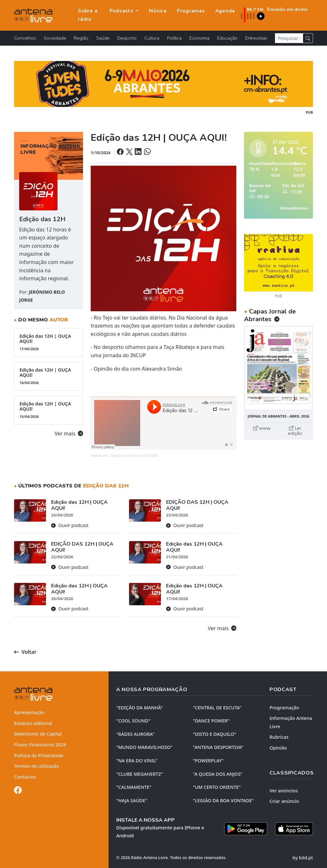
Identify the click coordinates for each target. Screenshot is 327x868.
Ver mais (69, 434)
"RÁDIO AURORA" (135, 734)
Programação (284, 708)
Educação (227, 38)
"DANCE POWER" (211, 721)
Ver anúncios (284, 791)
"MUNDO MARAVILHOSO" (144, 747)
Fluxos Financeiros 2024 (40, 745)
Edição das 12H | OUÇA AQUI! (49, 342)
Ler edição (295, 431)
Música (158, 11)
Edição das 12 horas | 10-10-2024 (134, 456)
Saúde (103, 38)
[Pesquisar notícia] (289, 38)
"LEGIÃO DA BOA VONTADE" (223, 800)
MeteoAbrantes (294, 208)
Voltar (25, 652)
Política (174, 38)
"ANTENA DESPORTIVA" (218, 747)
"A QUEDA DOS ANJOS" (218, 774)
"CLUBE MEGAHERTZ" (140, 774)
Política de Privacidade (39, 755)
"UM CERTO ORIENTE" (217, 787)
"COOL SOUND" (133, 721)
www (262, 428)
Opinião (278, 748)
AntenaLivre (99, 456)
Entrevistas (256, 38)
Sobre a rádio (88, 15)
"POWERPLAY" (208, 761)
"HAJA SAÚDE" (132, 800)
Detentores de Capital (38, 734)
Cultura (152, 38)
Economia (199, 38)
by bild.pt (303, 858)
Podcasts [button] (122, 11)
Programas (191, 11)
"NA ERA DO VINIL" (137, 761)
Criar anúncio (284, 801)
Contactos (25, 777)
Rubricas (279, 737)
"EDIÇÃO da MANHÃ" (140, 708)
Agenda (225, 11)
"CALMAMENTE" (134, 787)
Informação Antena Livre (291, 722)
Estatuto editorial (33, 723)
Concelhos (25, 38)
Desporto (127, 38)
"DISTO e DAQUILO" (215, 734)
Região (81, 38)
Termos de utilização (37, 766)
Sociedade (55, 38)
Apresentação (29, 712)
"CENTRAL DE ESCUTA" (217, 708)
